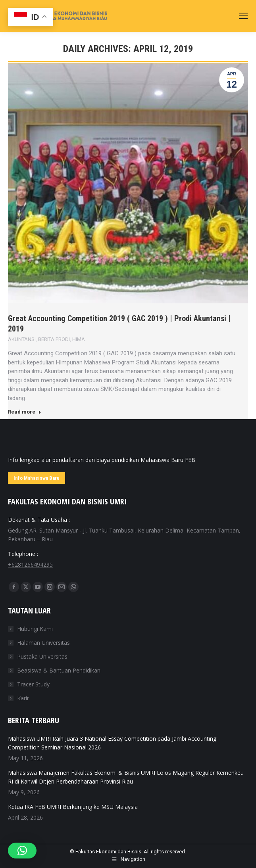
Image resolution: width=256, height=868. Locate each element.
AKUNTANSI (22, 339)
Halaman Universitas (43, 643)
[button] (22, 851)
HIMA (79, 339)
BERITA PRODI (54, 339)
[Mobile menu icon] (243, 16)
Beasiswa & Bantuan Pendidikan (59, 670)
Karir (23, 698)
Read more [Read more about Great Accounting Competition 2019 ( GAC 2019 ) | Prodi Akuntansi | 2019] (25, 412)
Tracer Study (33, 684)
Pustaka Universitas (42, 656)
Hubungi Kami (35, 629)
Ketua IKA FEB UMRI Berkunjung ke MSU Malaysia (73, 807)
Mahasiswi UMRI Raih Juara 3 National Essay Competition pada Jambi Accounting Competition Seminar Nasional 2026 (112, 743)
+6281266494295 (30, 564)
